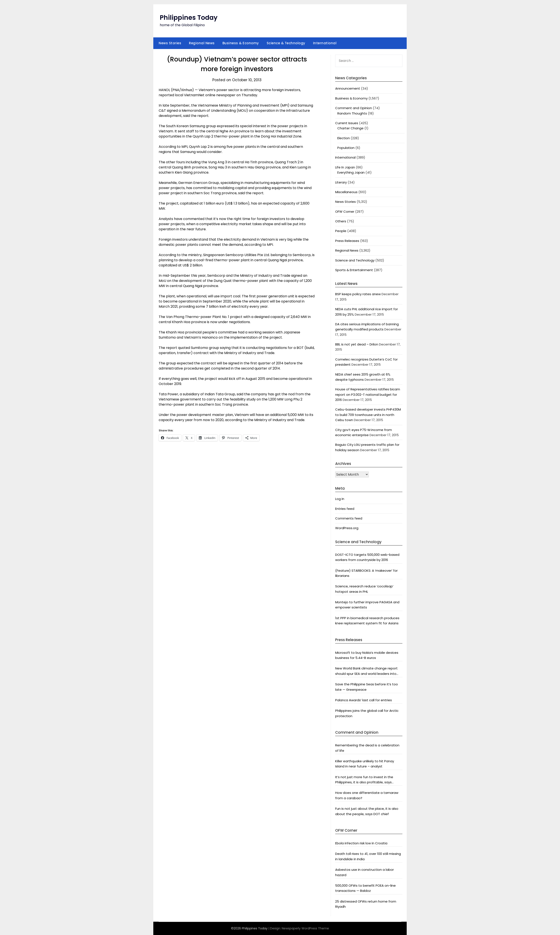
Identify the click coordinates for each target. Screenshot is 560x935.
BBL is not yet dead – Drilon (357, 344)
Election (344, 138)
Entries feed (345, 509)
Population (346, 148)
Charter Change (350, 128)
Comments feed (349, 518)
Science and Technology (355, 260)
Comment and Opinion (354, 108)
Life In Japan (345, 167)
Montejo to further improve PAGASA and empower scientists (367, 605)
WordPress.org (347, 528)
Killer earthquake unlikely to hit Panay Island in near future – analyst (365, 764)
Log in (340, 499)
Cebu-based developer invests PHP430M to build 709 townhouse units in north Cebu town (368, 415)
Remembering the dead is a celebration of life (367, 748)
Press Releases (347, 241)
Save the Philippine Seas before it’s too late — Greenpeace (367, 687)
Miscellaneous (346, 192)
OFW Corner (345, 212)
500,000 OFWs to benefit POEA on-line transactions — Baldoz (365, 888)
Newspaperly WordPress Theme (305, 928)
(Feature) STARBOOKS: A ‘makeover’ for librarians (366, 573)
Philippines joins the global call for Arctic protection (367, 713)
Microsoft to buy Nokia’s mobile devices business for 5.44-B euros (367, 655)
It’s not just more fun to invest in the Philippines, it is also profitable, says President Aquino (364, 780)
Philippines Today (189, 18)
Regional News (202, 43)
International (325, 43)
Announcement (348, 88)
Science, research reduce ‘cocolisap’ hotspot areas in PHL (364, 589)
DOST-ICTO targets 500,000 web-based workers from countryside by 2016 (367, 557)
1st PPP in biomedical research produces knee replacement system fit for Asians (367, 621)
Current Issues (347, 123)
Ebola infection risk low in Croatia (361, 843)
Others (341, 221)
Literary (341, 182)
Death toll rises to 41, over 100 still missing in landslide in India (368, 856)
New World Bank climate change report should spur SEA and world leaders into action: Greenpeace (366, 671)
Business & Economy (241, 43)
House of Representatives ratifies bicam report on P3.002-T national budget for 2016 (368, 394)
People (341, 231)
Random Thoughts (352, 113)
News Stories (170, 43)
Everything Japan (351, 172)
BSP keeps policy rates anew (358, 294)
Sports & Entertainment (354, 270)
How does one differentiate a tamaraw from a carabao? (367, 795)
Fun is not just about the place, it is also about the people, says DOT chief (367, 811)
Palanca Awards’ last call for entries (364, 700)
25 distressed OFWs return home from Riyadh (366, 904)
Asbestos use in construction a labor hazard (364, 872)
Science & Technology (286, 43)
